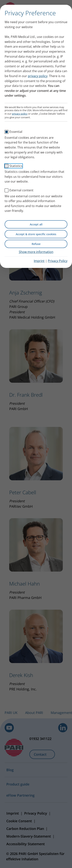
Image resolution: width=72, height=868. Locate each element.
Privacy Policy (58, 261)
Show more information (36, 252)
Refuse (36, 244)
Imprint (39, 261)
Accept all (36, 224)
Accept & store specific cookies (36, 234)
